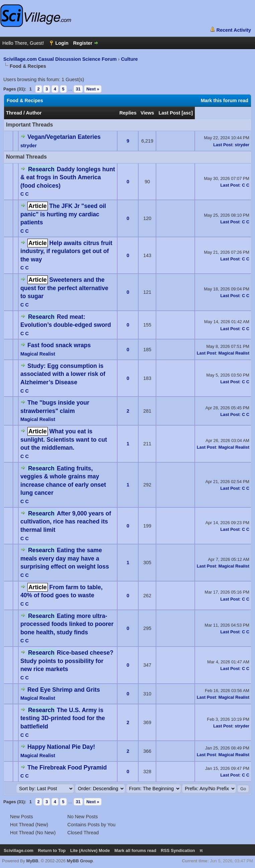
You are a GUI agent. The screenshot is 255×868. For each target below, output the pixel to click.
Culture (129, 59)
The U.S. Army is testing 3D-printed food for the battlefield (63, 718)
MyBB (32, 861)
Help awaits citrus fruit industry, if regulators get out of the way (66, 251)
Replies (128, 113)
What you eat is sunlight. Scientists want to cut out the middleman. (64, 440)
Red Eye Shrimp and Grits (64, 690)
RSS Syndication (178, 850)
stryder (29, 146)
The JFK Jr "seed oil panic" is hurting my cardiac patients (63, 214)
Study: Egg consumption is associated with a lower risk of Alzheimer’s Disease (63, 374)
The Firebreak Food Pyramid (67, 768)
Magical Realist (38, 354)
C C (25, 194)
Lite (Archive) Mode (90, 850)
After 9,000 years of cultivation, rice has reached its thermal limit (66, 522)
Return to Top (52, 850)
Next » (93, 89)
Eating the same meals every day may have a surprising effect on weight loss (65, 558)
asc (187, 113)
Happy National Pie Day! (61, 747)
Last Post (169, 113)
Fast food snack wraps (59, 345)
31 (78, 89)
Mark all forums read (135, 850)
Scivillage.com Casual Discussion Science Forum (60, 59)
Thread (14, 113)
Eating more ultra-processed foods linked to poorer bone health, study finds (67, 624)
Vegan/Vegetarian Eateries (64, 137)
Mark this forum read (225, 100)
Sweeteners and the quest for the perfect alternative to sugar (64, 288)
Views (147, 113)
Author (34, 113)
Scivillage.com (19, 850)
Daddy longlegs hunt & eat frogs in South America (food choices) (68, 177)
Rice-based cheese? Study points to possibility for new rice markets (67, 661)
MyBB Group (80, 861)
